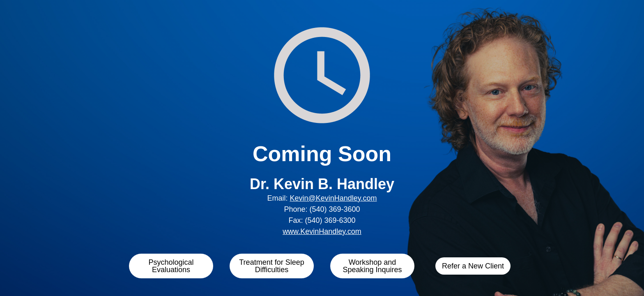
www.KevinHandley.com (322, 231)
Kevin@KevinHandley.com (333, 198)
